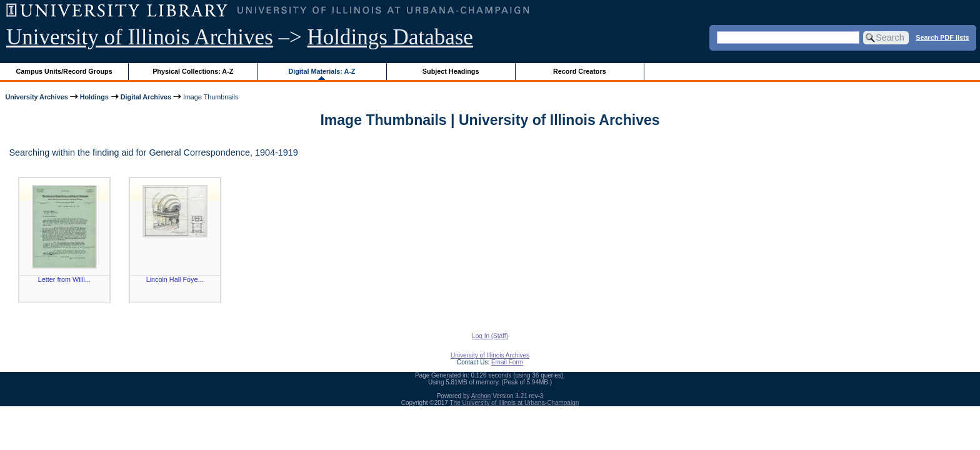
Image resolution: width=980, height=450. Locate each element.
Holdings (94, 97)
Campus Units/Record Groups (64, 71)
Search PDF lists (942, 37)
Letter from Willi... (64, 279)
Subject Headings (451, 71)
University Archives (36, 97)
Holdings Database (390, 37)
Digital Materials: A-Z (322, 71)
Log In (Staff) (490, 336)
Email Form (507, 362)
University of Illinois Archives (140, 37)
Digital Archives (146, 97)
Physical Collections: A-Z (193, 71)
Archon (481, 396)
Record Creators (580, 71)
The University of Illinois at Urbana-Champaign (515, 403)
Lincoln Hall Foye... (175, 279)
